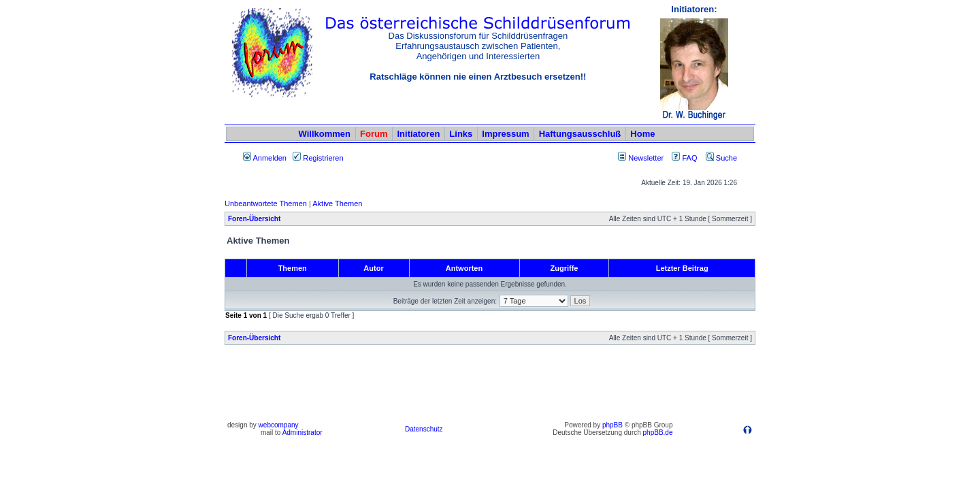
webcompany (279, 425)
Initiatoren (418, 134)
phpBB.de (658, 432)
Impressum (505, 134)
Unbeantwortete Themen (266, 203)
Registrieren (318, 158)
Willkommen (325, 134)
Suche (721, 158)
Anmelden (265, 158)
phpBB (612, 425)
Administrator (303, 432)
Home (642, 134)
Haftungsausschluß (580, 134)
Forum (374, 134)
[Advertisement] (490, 387)
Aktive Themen (337, 203)
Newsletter (646, 158)
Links (461, 134)
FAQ (684, 158)
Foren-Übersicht (254, 219)
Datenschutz (424, 429)
